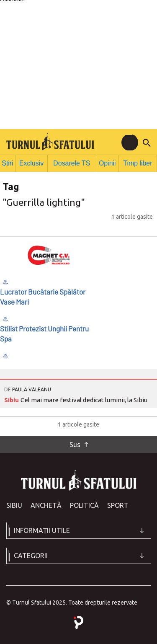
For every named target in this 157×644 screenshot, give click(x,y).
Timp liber (138, 162)
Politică (84, 504)
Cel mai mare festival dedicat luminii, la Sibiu (84, 398)
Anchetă (46, 504)
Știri (9, 162)
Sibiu (12, 398)
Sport (118, 504)
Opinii (107, 162)
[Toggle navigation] (130, 142)
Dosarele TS (72, 162)
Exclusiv (34, 162)
